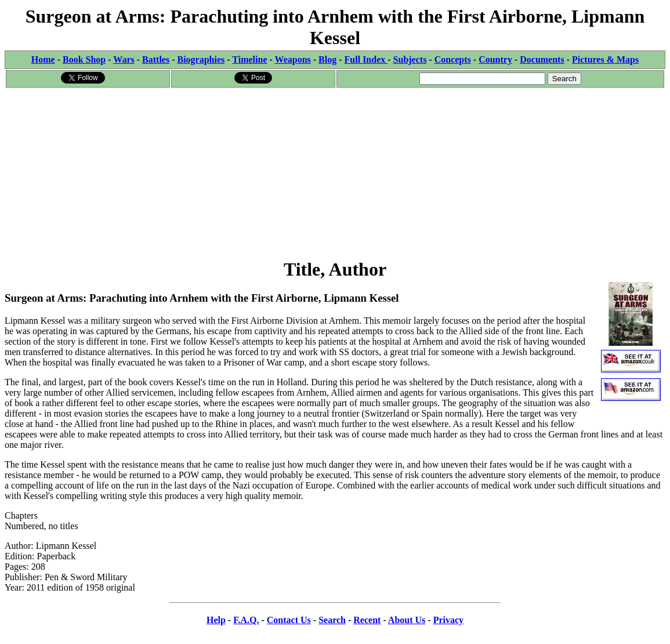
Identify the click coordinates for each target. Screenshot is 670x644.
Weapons (293, 59)
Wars (124, 59)
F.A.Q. (246, 620)
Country (495, 59)
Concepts (453, 59)
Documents (542, 59)
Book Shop (84, 59)
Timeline (249, 59)
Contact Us (289, 620)
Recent (367, 620)
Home (43, 59)
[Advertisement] (335, 171)
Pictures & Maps (605, 59)
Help (216, 620)
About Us (407, 620)
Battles (156, 59)
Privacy (448, 620)
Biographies (201, 59)
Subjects (410, 59)
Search (332, 620)
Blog (327, 59)
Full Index (366, 59)
